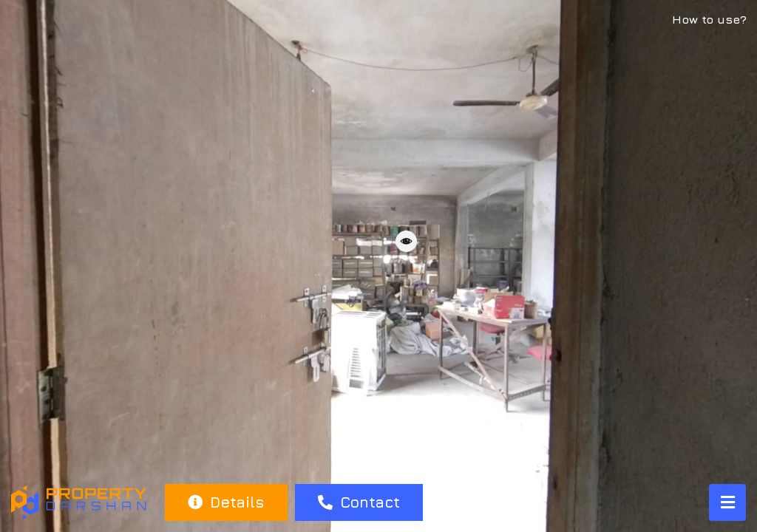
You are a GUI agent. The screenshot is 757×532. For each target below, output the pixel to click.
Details (226, 502)
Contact (359, 502)
